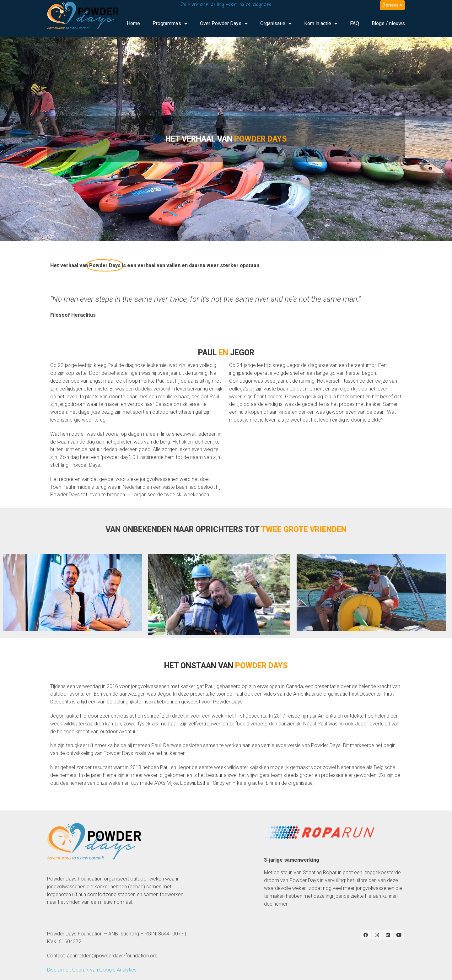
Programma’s (170, 24)
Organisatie (276, 24)
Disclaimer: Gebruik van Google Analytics (92, 970)
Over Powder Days (224, 24)
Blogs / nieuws (388, 23)
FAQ (355, 23)
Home (133, 23)
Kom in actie (321, 24)
